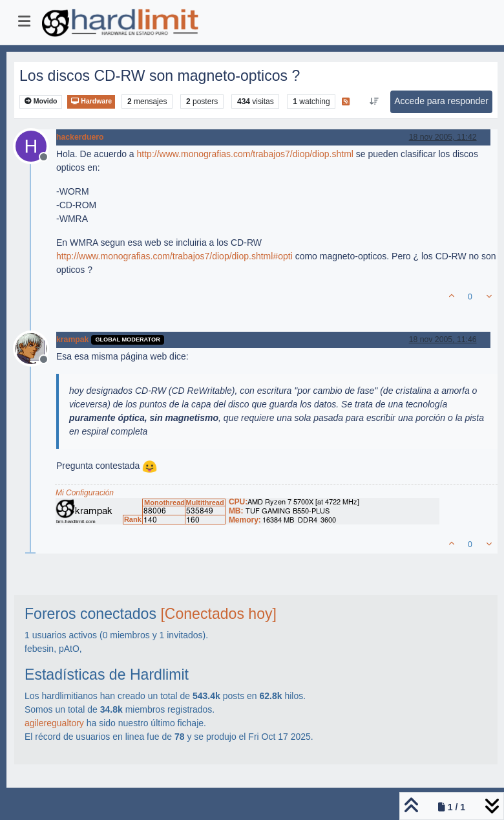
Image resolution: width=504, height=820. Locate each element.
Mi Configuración (85, 493)
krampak (72, 340)
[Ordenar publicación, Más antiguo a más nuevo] (374, 102)
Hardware (91, 101)
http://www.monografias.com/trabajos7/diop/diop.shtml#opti (174, 256)
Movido (41, 101)
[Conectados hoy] (218, 614)
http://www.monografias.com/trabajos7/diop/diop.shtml (245, 154)
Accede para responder (441, 101)
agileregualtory (54, 723)
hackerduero (80, 137)
